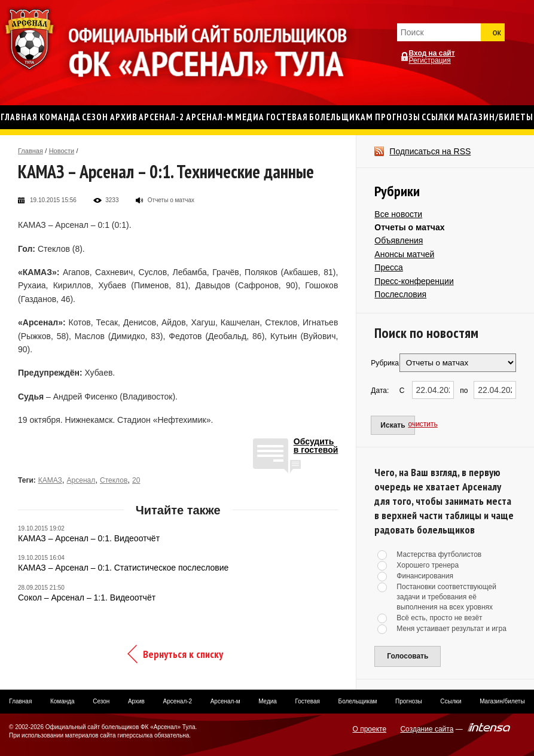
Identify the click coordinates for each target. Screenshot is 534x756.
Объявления (399, 240)
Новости (62, 151)
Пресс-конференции (414, 281)
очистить (423, 424)
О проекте (370, 729)
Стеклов (114, 480)
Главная (30, 151)
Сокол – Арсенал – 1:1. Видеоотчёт (87, 598)
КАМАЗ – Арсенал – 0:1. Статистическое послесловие (123, 568)
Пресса (388, 267)
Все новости (398, 214)
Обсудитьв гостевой (316, 446)
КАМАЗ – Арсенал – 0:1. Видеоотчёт (89, 538)
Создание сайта (427, 729)
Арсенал (81, 480)
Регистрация (430, 60)
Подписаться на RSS (430, 151)
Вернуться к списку (183, 654)
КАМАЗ (50, 480)
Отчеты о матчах (409, 227)
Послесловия (400, 294)
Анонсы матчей (404, 254)
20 (136, 480)
